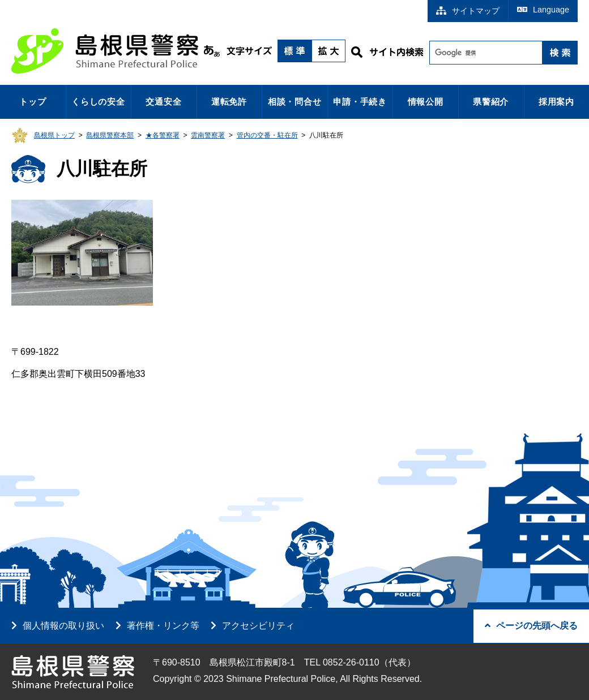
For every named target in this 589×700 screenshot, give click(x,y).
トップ (33, 102)
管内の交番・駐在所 (267, 135)
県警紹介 (491, 102)
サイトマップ (468, 11)
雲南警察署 (208, 135)
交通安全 (163, 102)
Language (543, 10)
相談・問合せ (295, 102)
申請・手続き (360, 102)
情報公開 (426, 102)
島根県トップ (54, 135)
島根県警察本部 (110, 135)
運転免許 (229, 102)
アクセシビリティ (258, 626)
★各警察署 (163, 135)
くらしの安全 (98, 102)
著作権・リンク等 (163, 626)
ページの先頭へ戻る (531, 626)
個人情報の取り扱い (63, 626)
